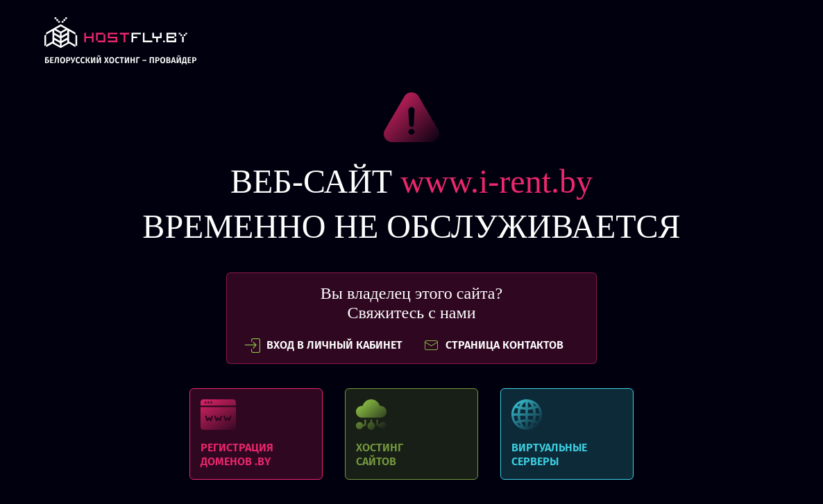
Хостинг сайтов (411, 434)
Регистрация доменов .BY (256, 434)
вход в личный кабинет (323, 345)
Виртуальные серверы (567, 434)
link (120, 45)
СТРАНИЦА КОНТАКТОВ (493, 345)
